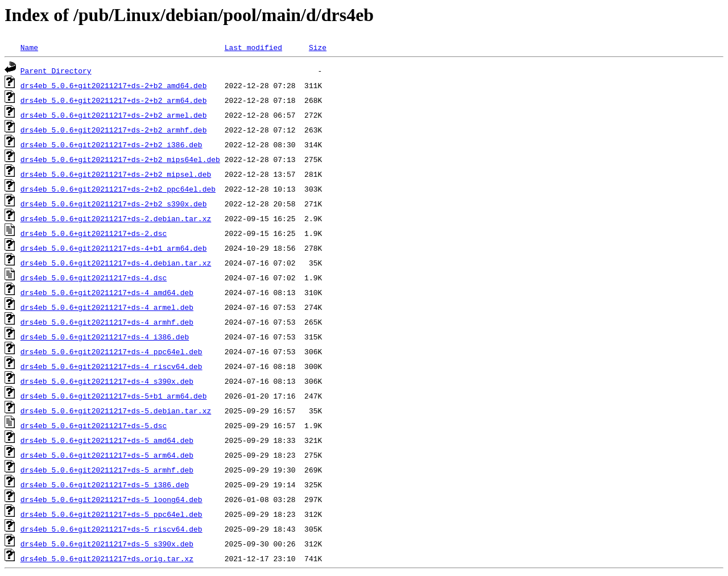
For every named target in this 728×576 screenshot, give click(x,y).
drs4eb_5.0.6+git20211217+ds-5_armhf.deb (107, 470)
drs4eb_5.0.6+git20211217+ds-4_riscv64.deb (111, 366)
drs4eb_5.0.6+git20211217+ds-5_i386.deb (105, 484)
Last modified (253, 47)
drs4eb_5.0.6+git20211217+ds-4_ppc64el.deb (111, 351)
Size (318, 47)
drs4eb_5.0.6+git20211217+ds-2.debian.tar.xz (116, 218)
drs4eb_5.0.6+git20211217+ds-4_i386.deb (105, 337)
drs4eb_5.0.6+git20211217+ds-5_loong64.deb (111, 499)
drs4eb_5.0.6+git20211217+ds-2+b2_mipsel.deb (116, 174)
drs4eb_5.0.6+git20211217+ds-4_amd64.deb (107, 292)
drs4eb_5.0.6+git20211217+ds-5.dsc (94, 425)
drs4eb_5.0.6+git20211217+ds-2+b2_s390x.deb (114, 204)
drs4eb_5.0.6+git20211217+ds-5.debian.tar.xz (116, 411)
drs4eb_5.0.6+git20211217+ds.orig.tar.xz (107, 558)
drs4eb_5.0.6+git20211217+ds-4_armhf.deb (107, 322)
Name (29, 47)
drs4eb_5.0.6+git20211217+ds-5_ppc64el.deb (111, 514)
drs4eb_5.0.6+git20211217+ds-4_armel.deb (107, 307)
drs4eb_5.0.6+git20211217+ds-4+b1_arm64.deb (114, 248)
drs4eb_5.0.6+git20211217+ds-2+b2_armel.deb (114, 115)
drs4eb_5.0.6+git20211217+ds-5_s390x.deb (107, 544)
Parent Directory (56, 71)
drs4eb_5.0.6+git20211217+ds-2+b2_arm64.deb (114, 100)
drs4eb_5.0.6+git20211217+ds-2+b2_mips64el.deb (120, 159)
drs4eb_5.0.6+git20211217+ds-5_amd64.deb (107, 440)
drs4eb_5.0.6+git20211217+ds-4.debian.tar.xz (116, 263)
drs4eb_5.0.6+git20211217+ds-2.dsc (94, 233)
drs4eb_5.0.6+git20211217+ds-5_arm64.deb (107, 455)
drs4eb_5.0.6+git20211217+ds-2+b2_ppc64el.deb (118, 189)
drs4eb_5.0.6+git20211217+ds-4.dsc (94, 277)
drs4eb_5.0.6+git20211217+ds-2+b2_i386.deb (111, 144)
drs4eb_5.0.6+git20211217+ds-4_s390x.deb (107, 381)
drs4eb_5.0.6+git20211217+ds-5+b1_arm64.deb (114, 396)
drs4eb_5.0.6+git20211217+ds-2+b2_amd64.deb (114, 85)
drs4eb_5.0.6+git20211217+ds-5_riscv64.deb (111, 529)
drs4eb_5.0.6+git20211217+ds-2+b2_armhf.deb (114, 130)
